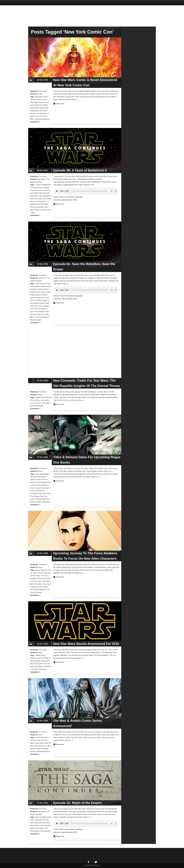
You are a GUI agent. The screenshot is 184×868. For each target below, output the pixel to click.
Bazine (37, 570)
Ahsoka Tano (37, 188)
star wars (39, 116)
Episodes (42, 179)
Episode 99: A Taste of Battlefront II (80, 170)
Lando (45, 740)
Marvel (48, 743)
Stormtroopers (36, 320)
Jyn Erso (46, 488)
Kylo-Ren (34, 196)
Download (79, 197)
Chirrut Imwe (35, 292)
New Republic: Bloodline (40, 661)
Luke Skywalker (45, 196)
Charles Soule (35, 100)
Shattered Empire (44, 751)
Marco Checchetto (37, 743)
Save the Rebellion (37, 312)
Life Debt (45, 658)
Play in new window (67, 197)
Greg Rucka (43, 485)
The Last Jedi (46, 210)
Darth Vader (35, 105)
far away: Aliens (36, 573)
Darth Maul (34, 193)
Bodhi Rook (46, 286)
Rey (49, 199)
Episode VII (46, 570)
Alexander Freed (41, 97)
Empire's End (35, 658)
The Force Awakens (39, 669)
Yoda (33, 213)
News (40, 94)
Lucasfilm (34, 494)
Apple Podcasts (67, 200)
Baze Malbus (36, 286)
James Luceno (36, 488)
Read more (60, 104)
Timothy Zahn (40, 499)
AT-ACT (48, 284)
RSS (75, 200)
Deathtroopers (36, 295)
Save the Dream (41, 309)
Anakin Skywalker (41, 738)
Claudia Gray (43, 102)
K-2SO (38, 300)
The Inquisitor (46, 831)
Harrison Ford (40, 823)
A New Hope (39, 284)
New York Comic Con (38, 199)
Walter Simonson (43, 502)
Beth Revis (41, 477)
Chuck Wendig (41, 482)
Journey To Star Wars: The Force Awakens (40, 576)
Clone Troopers (43, 190)
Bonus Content (40, 817)
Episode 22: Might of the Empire (77, 803)
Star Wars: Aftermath (43, 666)
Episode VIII (44, 193)
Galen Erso (40, 298)
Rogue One (39, 496)
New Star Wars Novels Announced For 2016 (86, 644)
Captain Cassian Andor (40, 289)
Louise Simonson (37, 491)
